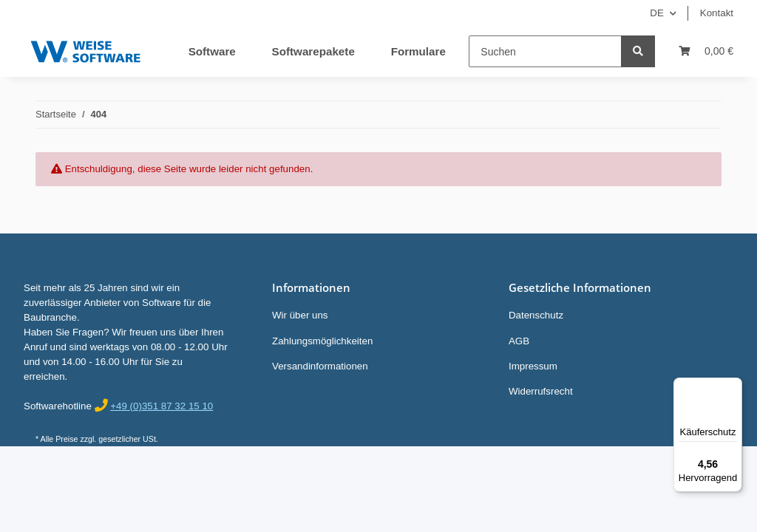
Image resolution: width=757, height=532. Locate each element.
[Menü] (733, 386)
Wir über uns (300, 315)
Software (212, 51)
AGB (519, 341)
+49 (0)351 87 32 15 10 (162, 406)
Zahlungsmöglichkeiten (322, 341)
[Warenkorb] (706, 51)
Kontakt (717, 13)
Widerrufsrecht (541, 391)
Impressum (533, 366)
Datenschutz (536, 315)
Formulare (418, 51)
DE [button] (657, 13)
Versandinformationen (320, 366)
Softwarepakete (313, 51)
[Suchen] (545, 51)
